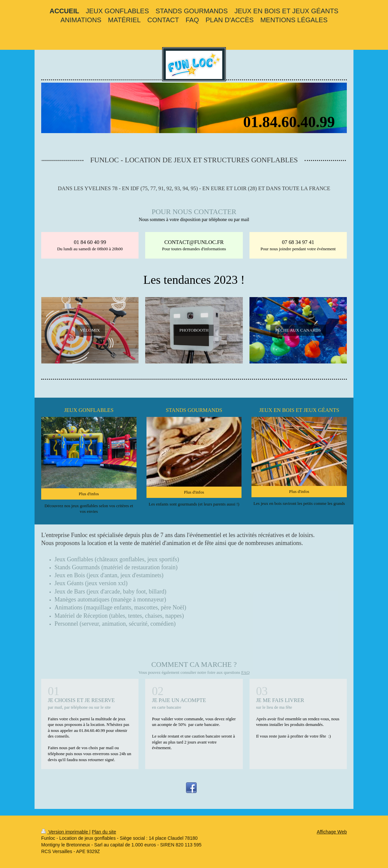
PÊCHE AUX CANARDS (298, 330)
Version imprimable (65, 832)
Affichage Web (332, 832)
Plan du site (104, 832)
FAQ (245, 672)
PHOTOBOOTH (194, 330)
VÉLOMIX (90, 330)
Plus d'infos (89, 494)
